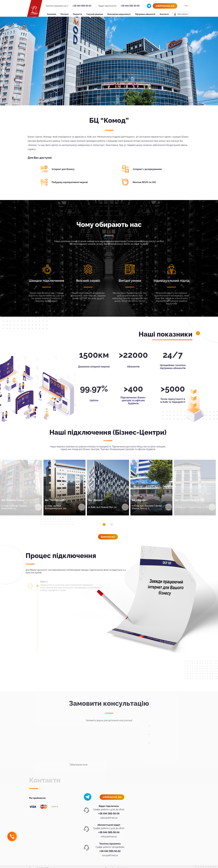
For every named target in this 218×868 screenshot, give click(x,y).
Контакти (164, 14)
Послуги (64, 14)
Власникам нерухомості (119, 14)
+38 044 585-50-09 (130, 6)
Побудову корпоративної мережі (70, 182)
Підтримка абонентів (145, 14)
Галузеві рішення (95, 14)
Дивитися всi (108, 537)
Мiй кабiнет (183, 14)
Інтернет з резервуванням (148, 169)
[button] (104, 524)
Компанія (52, 14)
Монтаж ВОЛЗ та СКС (144, 182)
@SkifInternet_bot (165, 6)
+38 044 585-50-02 (82, 6)
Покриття (77, 14)
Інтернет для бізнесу (63, 169)
